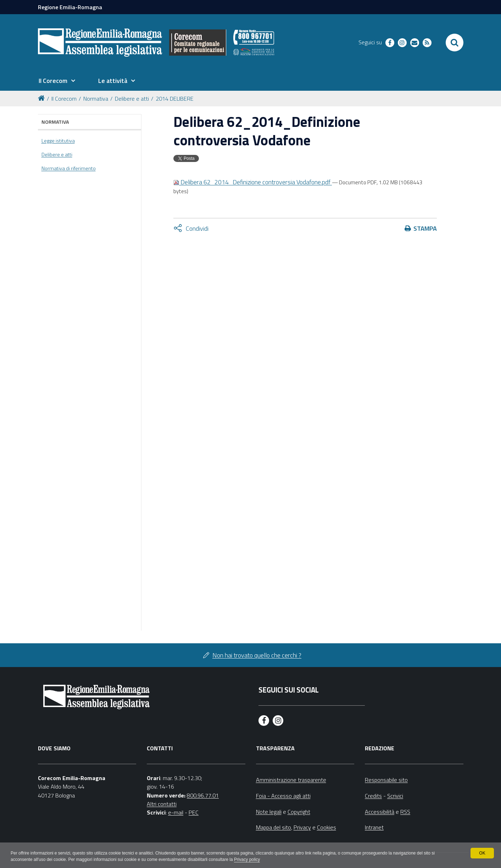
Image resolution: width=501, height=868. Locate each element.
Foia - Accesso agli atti (283, 796)
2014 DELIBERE (175, 99)
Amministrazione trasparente (291, 780)
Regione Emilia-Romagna (70, 7)
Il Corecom (64, 99)
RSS (405, 812)
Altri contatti (162, 804)
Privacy (302, 827)
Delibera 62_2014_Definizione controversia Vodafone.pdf (253, 182)
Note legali (269, 812)
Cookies (327, 827)
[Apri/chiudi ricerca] (455, 43)
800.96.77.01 (203, 795)
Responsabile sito (386, 780)
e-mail (176, 812)
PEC (194, 812)
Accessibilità (380, 812)
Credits (373, 796)
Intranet (374, 827)
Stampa (425, 228)
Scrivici (395, 796)
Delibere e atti (132, 99)
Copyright (299, 812)
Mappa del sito (274, 827)
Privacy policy (247, 859)
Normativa (96, 99)
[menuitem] (57, 81)
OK (482, 853)
